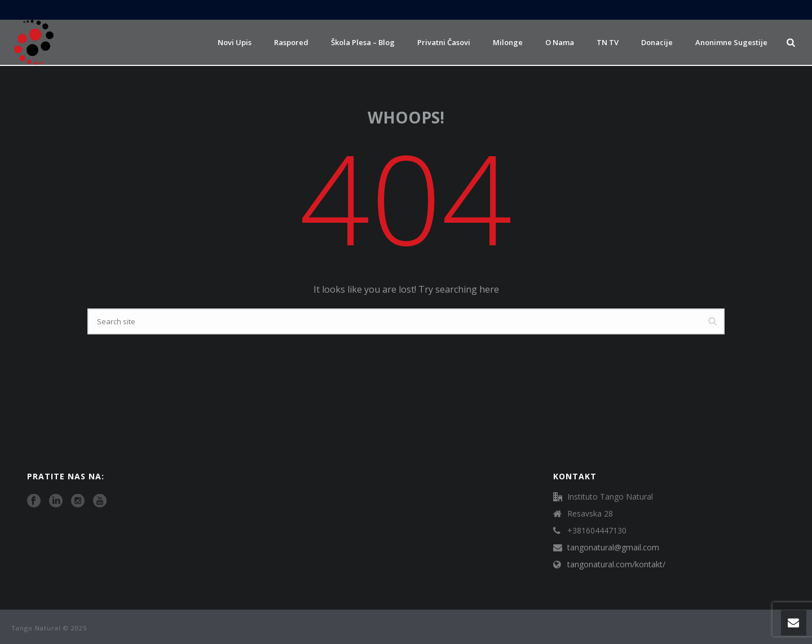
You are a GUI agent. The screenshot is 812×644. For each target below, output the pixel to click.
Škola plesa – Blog (363, 42)
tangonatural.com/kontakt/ (616, 564)
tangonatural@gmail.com (613, 548)
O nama (560, 42)
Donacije (657, 42)
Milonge (508, 42)
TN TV (608, 42)
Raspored (291, 42)
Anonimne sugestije (731, 42)
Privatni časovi (444, 42)
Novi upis (235, 42)
